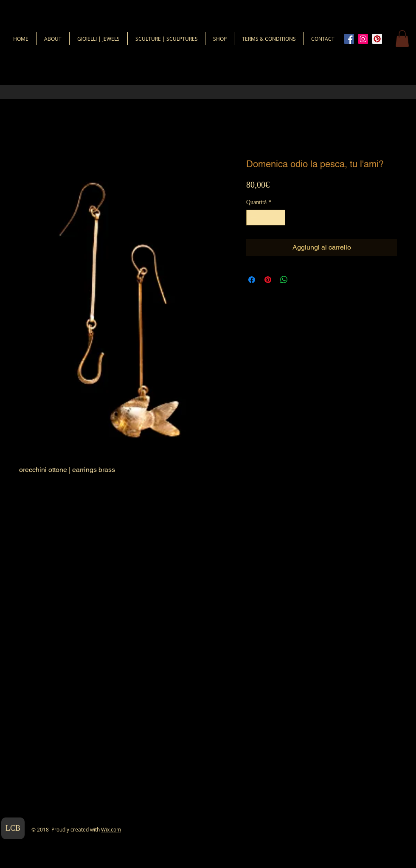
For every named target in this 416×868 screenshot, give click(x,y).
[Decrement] (253, 218)
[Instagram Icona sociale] (363, 39)
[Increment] (279, 218)
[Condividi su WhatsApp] (284, 280)
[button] (402, 38)
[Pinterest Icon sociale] (377, 39)
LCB (13, 828)
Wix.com (111, 829)
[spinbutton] (266, 218)
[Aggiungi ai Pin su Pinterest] (268, 280)
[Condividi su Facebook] (252, 280)
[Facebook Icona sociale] (349, 39)
